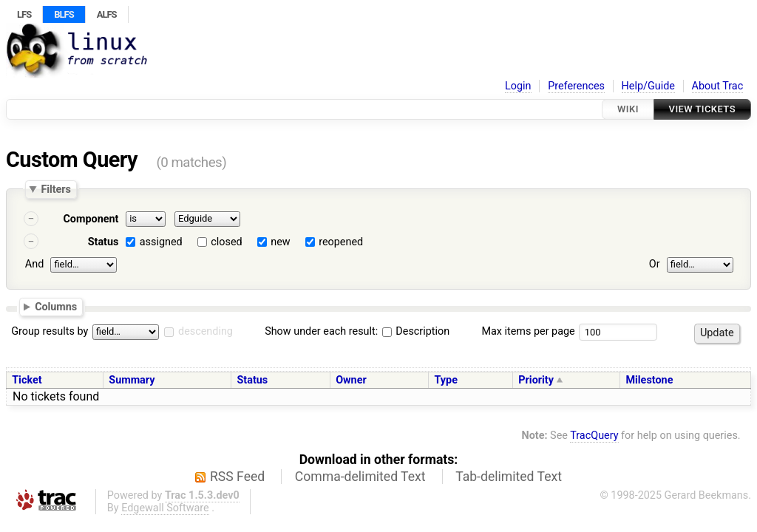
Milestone (649, 380)
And (34, 264)
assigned (161, 242)
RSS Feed (237, 477)
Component (91, 219)
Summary (132, 380)
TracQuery (594, 436)
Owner (351, 380)
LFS (24, 14)
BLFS (64, 14)
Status (103, 242)
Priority (536, 380)
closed (226, 242)
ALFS (107, 14)
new (280, 242)
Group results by (50, 331)
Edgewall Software (165, 508)
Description (416, 331)
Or (655, 264)
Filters (55, 189)
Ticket (27, 380)
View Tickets (702, 109)
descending (206, 331)
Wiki (628, 109)
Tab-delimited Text (509, 477)
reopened (341, 242)
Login (518, 86)
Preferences (576, 86)
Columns (56, 306)
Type (446, 380)
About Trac (718, 86)
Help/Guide (648, 86)
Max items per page (528, 331)
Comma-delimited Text (360, 477)
